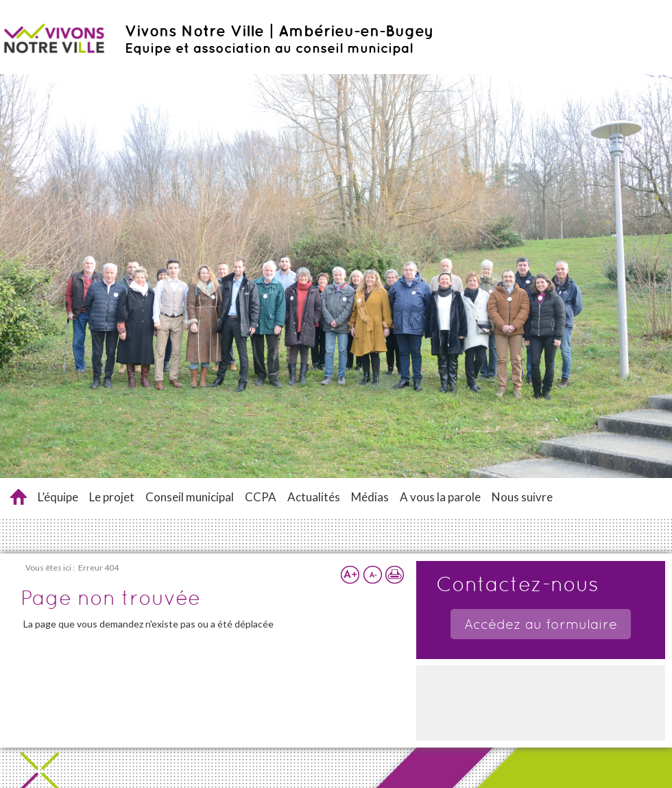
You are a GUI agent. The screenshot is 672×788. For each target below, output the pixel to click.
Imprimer (394, 575)
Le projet (112, 497)
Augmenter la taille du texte (350, 575)
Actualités (314, 497)
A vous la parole (440, 497)
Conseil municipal (190, 497)
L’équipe (58, 497)
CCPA (261, 497)
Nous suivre (522, 497)
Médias (370, 497)
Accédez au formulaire (541, 624)
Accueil (19, 497)
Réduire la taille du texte (372, 575)
